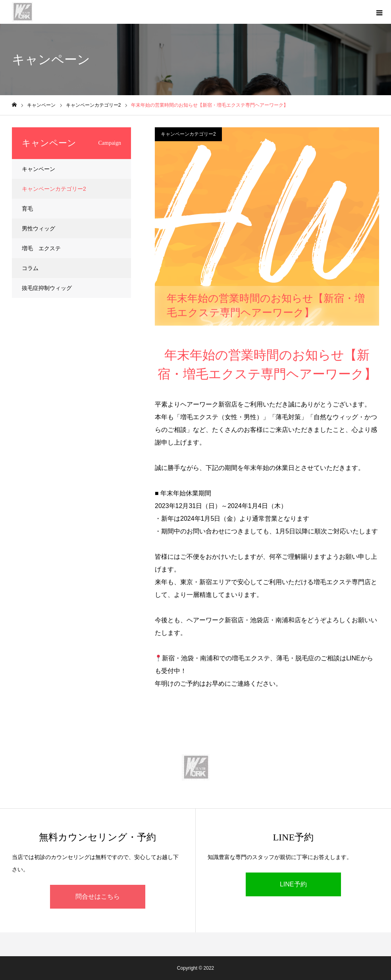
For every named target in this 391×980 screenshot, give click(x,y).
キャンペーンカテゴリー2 (188, 134)
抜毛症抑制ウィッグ (47, 288)
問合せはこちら (98, 897)
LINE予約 (293, 884)
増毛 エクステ (41, 248)
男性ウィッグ (39, 228)
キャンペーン (39, 169)
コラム (30, 268)
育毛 (27, 209)
